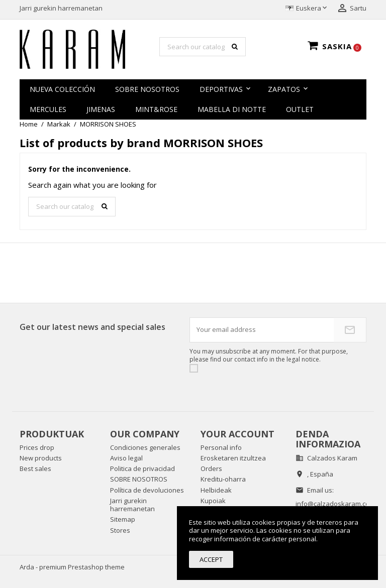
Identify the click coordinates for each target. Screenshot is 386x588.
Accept (211, 559)
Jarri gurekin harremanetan (61, 8)
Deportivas (221, 89)
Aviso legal (126, 458)
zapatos (284, 89)
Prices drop (37, 447)
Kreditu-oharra (223, 479)
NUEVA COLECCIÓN (62, 89)
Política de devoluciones (147, 490)
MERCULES (48, 109)
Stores (120, 530)
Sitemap (123, 519)
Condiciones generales (145, 447)
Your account (237, 434)
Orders (211, 468)
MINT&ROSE (156, 109)
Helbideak (216, 490)
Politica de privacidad (142, 468)
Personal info (221, 447)
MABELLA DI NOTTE (232, 109)
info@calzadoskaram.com (335, 504)
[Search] (203, 47)
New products (41, 458)
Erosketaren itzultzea (233, 458)
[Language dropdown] (307, 9)
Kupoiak (213, 501)
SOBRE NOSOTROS (147, 89)
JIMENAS (101, 109)
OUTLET (300, 109)
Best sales (35, 468)
